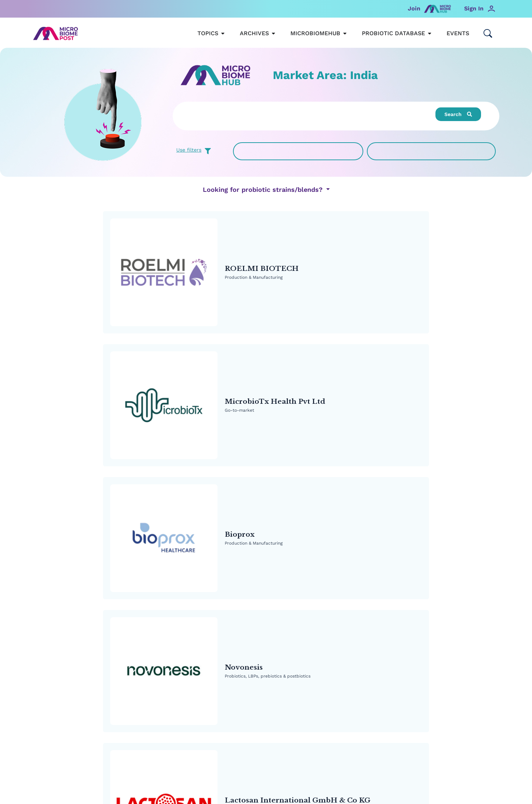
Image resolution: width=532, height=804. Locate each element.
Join (414, 8)
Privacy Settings (266, 754)
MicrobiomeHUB (174, 637)
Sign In (474, 8)
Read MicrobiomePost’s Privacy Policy (266, 740)
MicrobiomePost (58, 637)
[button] (458, 114)
